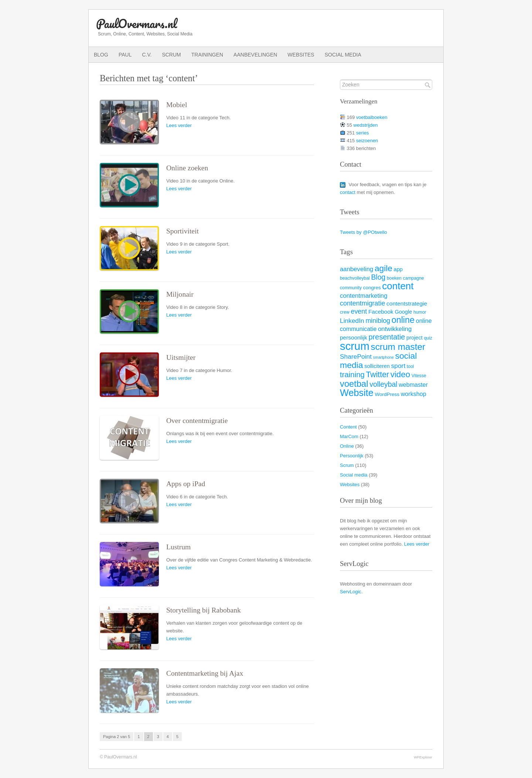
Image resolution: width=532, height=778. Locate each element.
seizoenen (367, 141)
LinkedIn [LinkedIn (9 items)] (352, 321)
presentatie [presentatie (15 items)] (387, 337)
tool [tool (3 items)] (410, 366)
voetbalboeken (372, 117)
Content (348, 427)
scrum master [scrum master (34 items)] (398, 347)
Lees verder (179, 125)
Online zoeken (187, 168)
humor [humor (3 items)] (420, 312)
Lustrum (178, 547)
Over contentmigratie (197, 421)
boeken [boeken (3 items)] (394, 278)
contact (348, 192)
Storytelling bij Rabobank (204, 610)
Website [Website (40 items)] (357, 393)
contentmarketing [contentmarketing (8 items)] (364, 296)
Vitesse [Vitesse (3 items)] (419, 376)
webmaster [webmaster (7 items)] (413, 385)
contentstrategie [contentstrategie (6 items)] (407, 303)
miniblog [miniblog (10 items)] (378, 321)
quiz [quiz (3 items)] (428, 338)
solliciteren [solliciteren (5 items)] (377, 366)
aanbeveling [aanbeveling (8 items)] (357, 269)
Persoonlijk (352, 456)
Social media (343, 55)
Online (347, 446)
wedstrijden (366, 125)
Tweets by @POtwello (364, 232)
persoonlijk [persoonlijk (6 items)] (354, 337)
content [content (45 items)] (398, 286)
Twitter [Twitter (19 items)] (377, 375)
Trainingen (207, 55)
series (363, 133)
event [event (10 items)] (359, 311)
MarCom (349, 436)
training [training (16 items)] (352, 375)
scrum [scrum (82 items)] (355, 346)
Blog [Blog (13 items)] (378, 277)
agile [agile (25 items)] (383, 268)
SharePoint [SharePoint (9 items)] (356, 356)
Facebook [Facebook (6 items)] (381, 312)
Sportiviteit (183, 231)
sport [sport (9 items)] (398, 366)
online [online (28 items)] (403, 320)
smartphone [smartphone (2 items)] (383, 357)
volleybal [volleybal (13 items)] (383, 384)
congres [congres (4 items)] (372, 288)
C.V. (147, 55)
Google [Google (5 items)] (403, 312)
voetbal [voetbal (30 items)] (354, 384)
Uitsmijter (181, 357)
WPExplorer (423, 757)
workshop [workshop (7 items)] (414, 394)
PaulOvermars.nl (137, 23)
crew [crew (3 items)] (345, 312)
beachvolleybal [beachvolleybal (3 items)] (355, 278)
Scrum (171, 55)
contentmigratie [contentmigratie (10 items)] (362, 303)
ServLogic (351, 592)
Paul (125, 55)
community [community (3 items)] (351, 288)
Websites (301, 55)
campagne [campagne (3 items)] (414, 278)
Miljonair (180, 294)
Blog (101, 55)
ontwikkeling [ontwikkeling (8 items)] (395, 329)
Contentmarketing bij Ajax (205, 673)
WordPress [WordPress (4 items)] (387, 394)
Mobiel (177, 105)
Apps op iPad (186, 484)
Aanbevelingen (255, 55)
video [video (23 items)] (400, 374)
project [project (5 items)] (415, 338)
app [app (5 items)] (398, 269)
